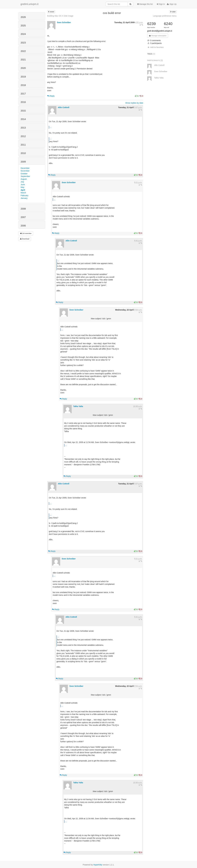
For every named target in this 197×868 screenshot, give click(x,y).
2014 (23, 119)
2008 (23, 209)
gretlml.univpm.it (29, 4)
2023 (23, 43)
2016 (23, 102)
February (24, 195)
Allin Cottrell (64, 107)
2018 (23, 85)
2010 (23, 153)
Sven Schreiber (64, 22)
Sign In (161, 4)
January (24, 198)
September (25, 176)
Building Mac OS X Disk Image (60, 16)
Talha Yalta (78, 406)
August (24, 179)
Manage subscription (158, 36)
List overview (26, 233)
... (51, 127)
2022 (23, 51)
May (22, 187)
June (23, 185)
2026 (23, 17)
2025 (23, 26)
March (23, 193)
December (25, 168)
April (23, 190)
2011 (23, 145)
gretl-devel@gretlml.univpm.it (160, 31)
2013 (23, 128)
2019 (23, 77)
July (22, 182)
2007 (23, 217)
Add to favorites (155, 47)
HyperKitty (98, 865)
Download (25, 239)
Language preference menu (165, 16)
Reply (51, 96)
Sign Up (172, 4)
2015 (23, 111)
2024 (23, 34)
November (25, 171)
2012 (23, 136)
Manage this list (145, 4)
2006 (23, 226)
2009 (23, 162)
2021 (23, 60)
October (24, 174)
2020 (23, 68)
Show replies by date (134, 103)
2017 (23, 94)
